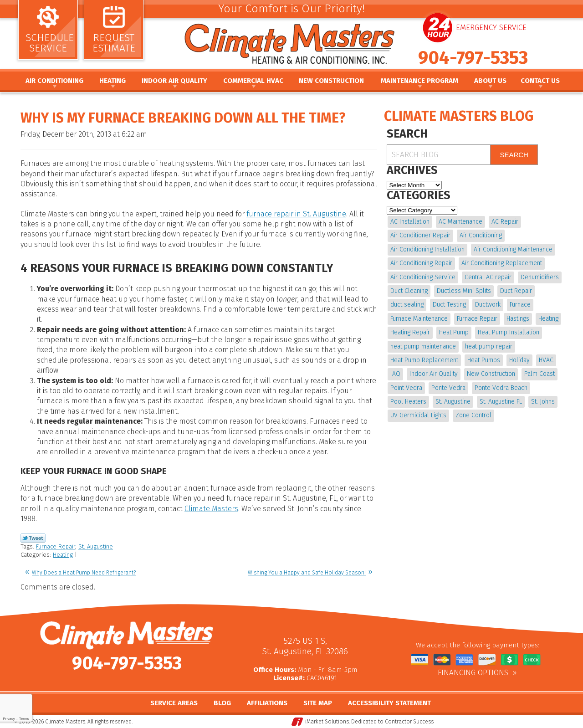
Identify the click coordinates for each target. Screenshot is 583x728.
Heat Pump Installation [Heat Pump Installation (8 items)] (509, 332)
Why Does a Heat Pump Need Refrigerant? (84, 573)
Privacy (9, 719)
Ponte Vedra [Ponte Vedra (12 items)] (448, 388)
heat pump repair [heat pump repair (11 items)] (489, 346)
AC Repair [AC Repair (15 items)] (505, 222)
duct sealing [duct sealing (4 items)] (407, 305)
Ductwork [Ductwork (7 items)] (488, 305)
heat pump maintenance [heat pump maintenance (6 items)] (423, 346)
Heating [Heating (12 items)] (548, 319)
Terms (24, 719)
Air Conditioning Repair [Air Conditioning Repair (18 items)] (421, 263)
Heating (63, 555)
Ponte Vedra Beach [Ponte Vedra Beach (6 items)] (501, 388)
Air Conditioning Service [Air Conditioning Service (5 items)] (423, 277)
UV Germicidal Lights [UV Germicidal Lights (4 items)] (418, 415)
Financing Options (473, 673)
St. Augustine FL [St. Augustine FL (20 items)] (501, 402)
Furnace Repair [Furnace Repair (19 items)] (477, 319)
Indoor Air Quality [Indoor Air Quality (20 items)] (434, 374)
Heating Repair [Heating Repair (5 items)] (410, 332)
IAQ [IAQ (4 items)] (395, 374)
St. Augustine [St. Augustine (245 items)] (453, 402)
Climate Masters (211, 509)
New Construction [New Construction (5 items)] (491, 374)
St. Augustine (96, 546)
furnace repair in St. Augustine (296, 214)
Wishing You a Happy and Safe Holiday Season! (307, 573)
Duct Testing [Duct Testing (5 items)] (449, 305)
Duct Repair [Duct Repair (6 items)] (516, 291)
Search (514, 155)
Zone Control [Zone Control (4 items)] (473, 415)
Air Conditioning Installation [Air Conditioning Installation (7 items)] (427, 249)
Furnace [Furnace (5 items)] (520, 305)
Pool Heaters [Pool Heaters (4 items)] (408, 402)
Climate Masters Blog (459, 116)
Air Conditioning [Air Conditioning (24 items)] (481, 235)
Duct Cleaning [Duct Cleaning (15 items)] (409, 291)
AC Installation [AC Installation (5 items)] (410, 222)
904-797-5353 (473, 58)
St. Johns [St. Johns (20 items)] (543, 402)
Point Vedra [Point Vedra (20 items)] (406, 388)
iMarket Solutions (327, 722)
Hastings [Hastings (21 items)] (518, 319)
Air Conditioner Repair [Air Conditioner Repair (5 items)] (420, 235)
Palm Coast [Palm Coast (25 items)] (540, 374)
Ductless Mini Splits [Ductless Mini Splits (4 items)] (464, 291)
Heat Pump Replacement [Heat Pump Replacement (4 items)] (424, 360)
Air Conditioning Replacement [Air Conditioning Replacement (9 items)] (502, 263)
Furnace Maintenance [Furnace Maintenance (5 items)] (419, 319)
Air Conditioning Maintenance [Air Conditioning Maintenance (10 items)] (513, 249)
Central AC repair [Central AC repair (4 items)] (488, 277)
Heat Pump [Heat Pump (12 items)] (454, 332)
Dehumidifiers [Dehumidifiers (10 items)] (540, 277)
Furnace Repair (56, 546)
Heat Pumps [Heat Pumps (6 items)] (484, 360)
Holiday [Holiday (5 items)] (519, 360)
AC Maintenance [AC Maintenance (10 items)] (460, 222)
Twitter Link (33, 538)
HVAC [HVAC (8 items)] (546, 360)
